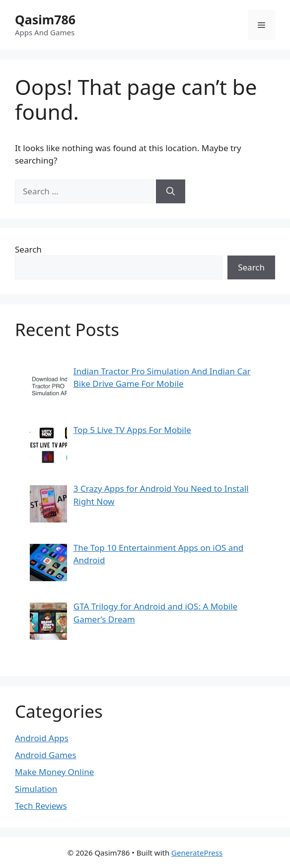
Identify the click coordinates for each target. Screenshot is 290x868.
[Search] (171, 191)
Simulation (36, 789)
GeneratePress (197, 853)
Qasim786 (45, 19)
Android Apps (42, 738)
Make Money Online (54, 772)
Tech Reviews (41, 806)
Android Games (46, 755)
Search (28, 249)
